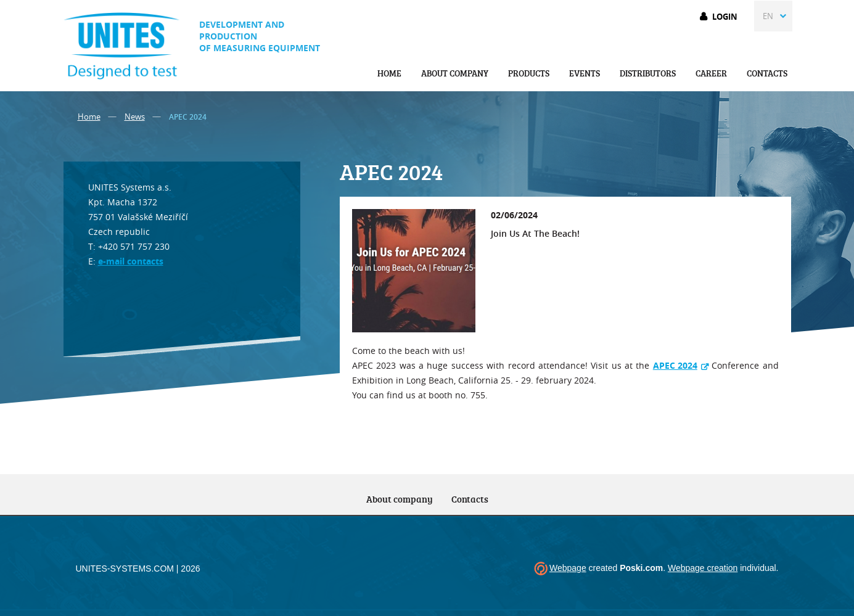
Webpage (568, 568)
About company (455, 73)
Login (725, 17)
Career (711, 73)
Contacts (767, 73)
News (135, 117)
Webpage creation (703, 568)
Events (585, 73)
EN (768, 16)
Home (389, 73)
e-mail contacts (131, 261)
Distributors (648, 73)
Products (529, 73)
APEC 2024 (675, 365)
